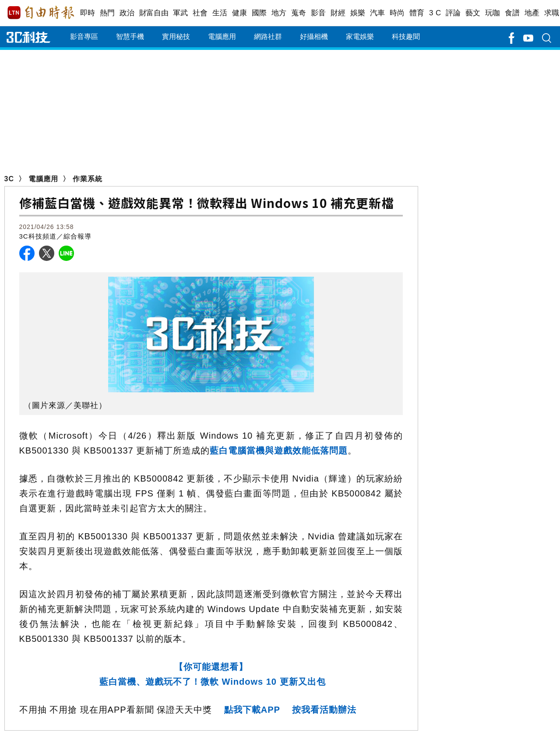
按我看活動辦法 (324, 710)
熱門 (107, 13)
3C (9, 179)
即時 (88, 13)
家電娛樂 (360, 37)
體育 (417, 13)
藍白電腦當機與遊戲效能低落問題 (279, 450)
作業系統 (88, 179)
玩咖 (493, 13)
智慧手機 (130, 37)
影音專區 (84, 37)
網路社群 (268, 37)
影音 (319, 13)
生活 (220, 13)
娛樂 (358, 13)
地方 (279, 13)
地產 (532, 13)
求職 (552, 13)
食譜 (512, 13)
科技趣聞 (406, 37)
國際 (259, 13)
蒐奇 (299, 13)
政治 (127, 13)
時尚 (397, 13)
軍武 (181, 13)
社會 (200, 13)
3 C (435, 13)
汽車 (378, 13)
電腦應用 (222, 37)
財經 (338, 13)
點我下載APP (252, 710)
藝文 (473, 13)
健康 (240, 13)
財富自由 (154, 13)
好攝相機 (314, 37)
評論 (453, 13)
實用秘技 (176, 37)
